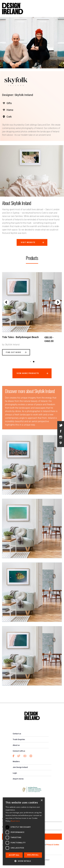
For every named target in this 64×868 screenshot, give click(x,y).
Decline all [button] (33, 855)
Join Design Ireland (20, 767)
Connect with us (19, 751)
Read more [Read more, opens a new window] (15, 821)
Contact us (17, 734)
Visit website (28, 242)
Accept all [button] (14, 855)
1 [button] (30, 362)
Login (15, 773)
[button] (6, 302)
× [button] (42, 800)
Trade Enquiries (19, 739)
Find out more (13, 352)
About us (16, 745)
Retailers (16, 761)
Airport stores (18, 779)
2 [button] (34, 362)
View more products (28, 373)
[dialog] (24, 831)
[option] (32, 312)
